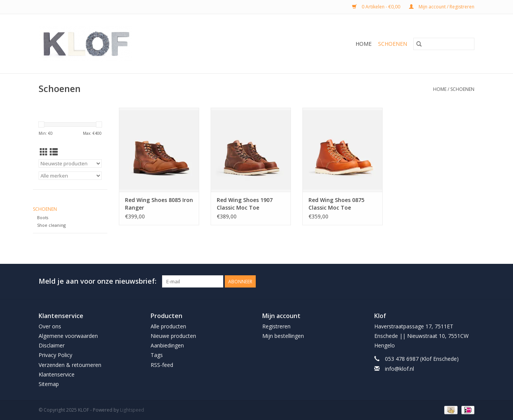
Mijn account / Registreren (442, 7)
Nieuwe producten (173, 336)
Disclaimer (52, 345)
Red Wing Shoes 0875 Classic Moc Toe (336, 204)
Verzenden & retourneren (70, 365)
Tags (157, 355)
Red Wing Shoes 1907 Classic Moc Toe (245, 204)
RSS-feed (162, 365)
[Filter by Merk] (70, 176)
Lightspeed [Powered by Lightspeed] (132, 410)
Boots (43, 217)
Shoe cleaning (51, 225)
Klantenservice (57, 374)
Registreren (276, 326)
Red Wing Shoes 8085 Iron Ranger (159, 204)
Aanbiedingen (167, 345)
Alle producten (168, 326)
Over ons (50, 326)
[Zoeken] (444, 44)
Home (364, 44)
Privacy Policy (55, 355)
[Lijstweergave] (54, 152)
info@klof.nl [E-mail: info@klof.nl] (399, 369)
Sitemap (49, 384)
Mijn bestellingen (283, 336)
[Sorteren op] (70, 163)
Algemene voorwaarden (68, 336)
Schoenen (393, 44)
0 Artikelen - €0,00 (377, 7)
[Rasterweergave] (44, 152)
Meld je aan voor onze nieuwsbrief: (97, 281)
